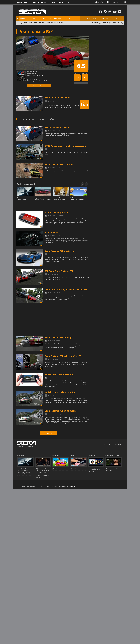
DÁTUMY (60, 23)
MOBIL (118, 19)
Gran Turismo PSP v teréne (59, 164)
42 (41, 140)
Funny (61, 2)
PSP (46, 131)
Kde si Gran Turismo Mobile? (59, 375)
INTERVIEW (41, 23)
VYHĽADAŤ (94, 23)
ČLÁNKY (33, 119)
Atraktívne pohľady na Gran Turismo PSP (66, 289)
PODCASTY (33, 23)
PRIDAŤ (105, 23)
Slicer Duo (56, 469)
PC (82, 19)
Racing (35, 72)
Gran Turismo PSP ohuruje (58, 337)
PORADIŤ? (116, 23)
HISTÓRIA (25, 23)
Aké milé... (74, 469)
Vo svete (77, 74)
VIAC (49, 433)
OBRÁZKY (51, 119)
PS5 (102, 19)
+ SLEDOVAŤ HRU (39, 86)
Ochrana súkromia (27, 484)
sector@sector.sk (72, 487)
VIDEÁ (43, 19)
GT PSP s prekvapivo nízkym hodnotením (66, 146)
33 (41, 405)
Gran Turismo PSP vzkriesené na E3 (63, 356)
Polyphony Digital (37, 75)
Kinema (36, 2)
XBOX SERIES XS (92, 19)
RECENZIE (34, 19)
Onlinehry (44, 2)
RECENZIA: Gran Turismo (57, 127)
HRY (49, 19)
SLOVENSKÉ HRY (51, 23)
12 (41, 385)
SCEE (37, 73)
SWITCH (110, 19)
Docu (67, 2)
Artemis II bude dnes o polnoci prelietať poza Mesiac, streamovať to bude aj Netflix (24, 471)
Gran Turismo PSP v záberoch (60, 251)
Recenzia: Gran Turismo (57, 97)
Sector (19, 2)
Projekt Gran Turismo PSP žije (60, 392)
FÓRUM (67, 19)
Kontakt (42, 484)
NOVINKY (24, 19)
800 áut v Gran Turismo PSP (59, 271)
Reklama (36, 484)
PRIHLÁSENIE (115, 2)
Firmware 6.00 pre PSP (56, 212)
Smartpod (28, 2)
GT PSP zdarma (53, 232)
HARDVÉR (57, 19)
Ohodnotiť (81, 83)
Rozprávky (53, 2)
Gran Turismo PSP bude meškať (61, 411)
